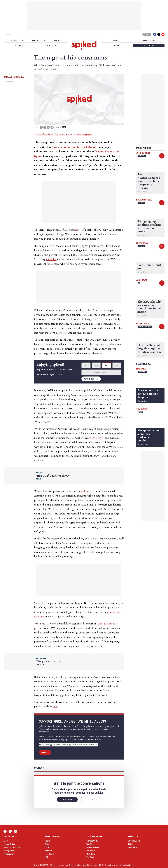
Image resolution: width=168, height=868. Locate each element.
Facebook (155, 34)
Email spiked (133, 847)
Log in (146, 34)
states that (51, 259)
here (55, 706)
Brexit (47, 847)
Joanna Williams (93, 847)
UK (139, 283)
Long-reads (52, 46)
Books (116, 46)
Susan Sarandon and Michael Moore (74, 147)
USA (64, 127)
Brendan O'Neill (144, 200)
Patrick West (143, 324)
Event (140, 412)
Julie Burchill (143, 153)
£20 (107, 365)
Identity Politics (145, 327)
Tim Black (90, 857)
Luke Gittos (142, 243)
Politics (141, 203)
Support (45, 752)
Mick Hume (91, 854)
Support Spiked (9, 844)
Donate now (89, 379)
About (6, 841)
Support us (149, 46)
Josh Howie (142, 280)
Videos (57, 41)
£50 (117, 365)
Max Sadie (141, 369)
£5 (86, 365)
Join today (67, 799)
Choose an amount (101, 372)
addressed (86, 491)
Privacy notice (9, 851)
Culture (48, 844)
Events (116, 41)
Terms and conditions (12, 847)
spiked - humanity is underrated (84, 45)
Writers (35, 41)
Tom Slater (142, 409)
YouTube (163, 34)
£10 (96, 365)
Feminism (142, 156)
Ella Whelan (91, 851)
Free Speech (50, 854)
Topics (14, 41)
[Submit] (29, 34)
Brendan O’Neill (92, 841)
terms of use (77, 865)
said (76, 230)
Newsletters (149, 41)
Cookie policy (9, 854)
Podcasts (19, 46)
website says (96, 438)
